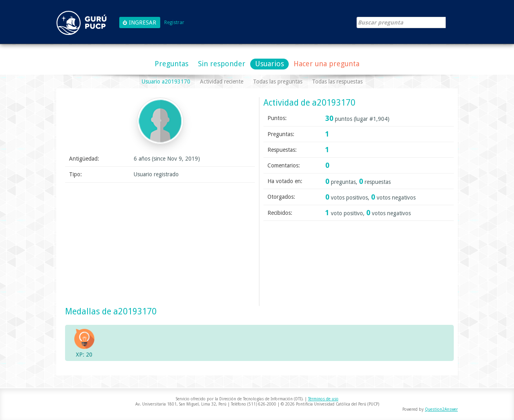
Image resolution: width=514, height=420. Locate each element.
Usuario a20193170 (166, 82)
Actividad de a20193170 (309, 103)
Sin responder (222, 64)
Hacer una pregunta (326, 64)
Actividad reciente (222, 82)
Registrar (174, 23)
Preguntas (171, 64)
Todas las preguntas (278, 82)
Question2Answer (441, 409)
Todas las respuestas (337, 82)
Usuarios (269, 64)
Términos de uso (323, 399)
